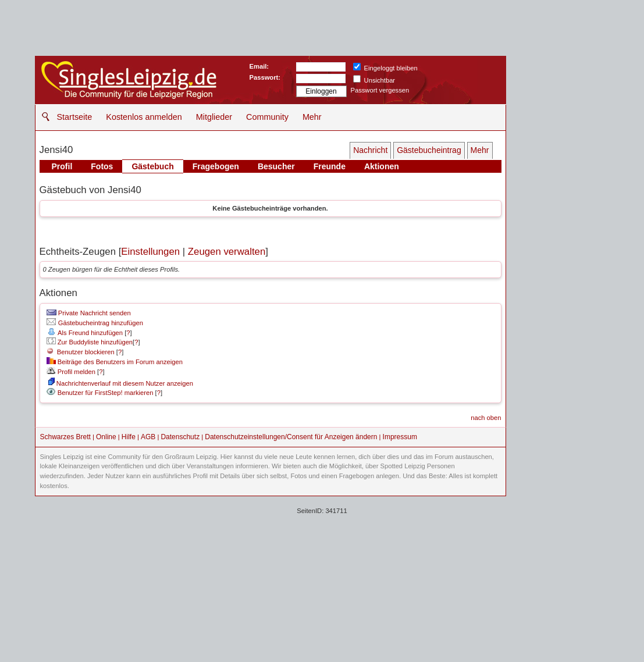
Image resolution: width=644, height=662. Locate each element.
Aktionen (382, 166)
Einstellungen (150, 252)
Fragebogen (216, 166)
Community (267, 117)
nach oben (486, 418)
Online (106, 437)
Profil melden (71, 372)
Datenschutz (180, 437)
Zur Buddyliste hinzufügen (90, 342)
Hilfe (129, 437)
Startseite (75, 117)
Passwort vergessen (380, 90)
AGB (148, 437)
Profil (62, 166)
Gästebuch (152, 166)
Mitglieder (214, 117)
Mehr (312, 117)
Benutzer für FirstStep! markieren (106, 393)
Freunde (330, 166)
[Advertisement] (322, 578)
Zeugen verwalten (227, 252)
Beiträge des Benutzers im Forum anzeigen (115, 362)
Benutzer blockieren (81, 352)
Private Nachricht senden (89, 313)
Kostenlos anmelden (144, 117)
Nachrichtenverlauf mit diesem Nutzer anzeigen (121, 383)
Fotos (102, 166)
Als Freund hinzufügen (85, 333)
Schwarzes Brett (65, 437)
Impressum (400, 437)
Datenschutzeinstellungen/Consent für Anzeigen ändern (291, 437)
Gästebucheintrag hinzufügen (95, 323)
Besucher (276, 166)
